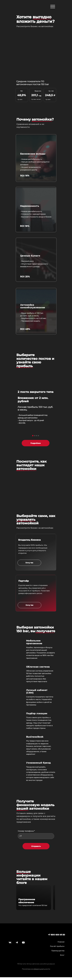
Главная (61, 942)
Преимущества (58, 951)
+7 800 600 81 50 (57, 935)
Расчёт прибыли (57, 946)
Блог (62, 955)
